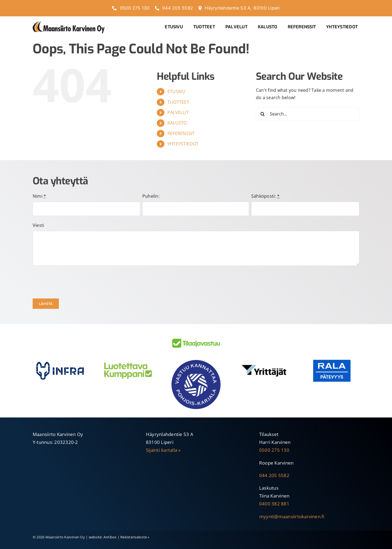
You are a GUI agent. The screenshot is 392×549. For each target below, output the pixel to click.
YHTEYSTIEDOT (183, 144)
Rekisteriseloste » (135, 537)
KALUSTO (177, 123)
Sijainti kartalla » (163, 450)
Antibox (110, 537)
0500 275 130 (274, 450)
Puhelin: (151, 196)
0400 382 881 (274, 504)
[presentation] (74, 282)
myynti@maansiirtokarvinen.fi (292, 516)
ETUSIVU (177, 91)
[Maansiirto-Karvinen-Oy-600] (69, 23)
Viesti (38, 225)
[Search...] (308, 114)
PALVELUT (178, 112)
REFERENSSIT (181, 133)
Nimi (39, 196)
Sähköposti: (265, 196)
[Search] (263, 114)
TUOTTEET (178, 102)
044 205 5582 (274, 475)
